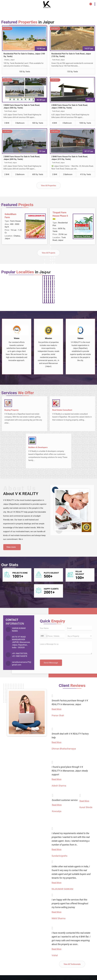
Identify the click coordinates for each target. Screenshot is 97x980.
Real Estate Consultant (62, 410)
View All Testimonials (72, 964)
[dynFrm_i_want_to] (80, 636)
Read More (57, 709)
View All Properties (48, 186)
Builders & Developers (38, 447)
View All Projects (48, 253)
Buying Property (11, 410)
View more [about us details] (11, 547)
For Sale (7, 29)
